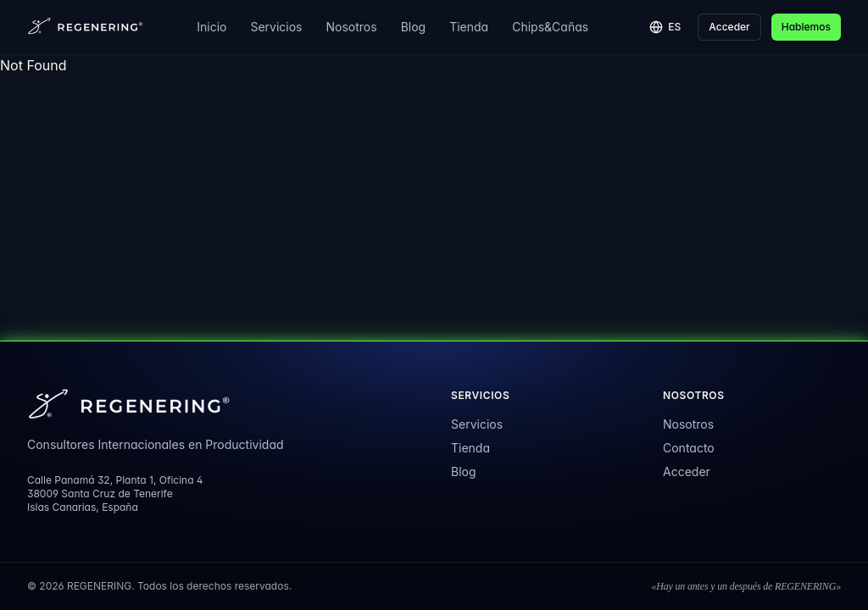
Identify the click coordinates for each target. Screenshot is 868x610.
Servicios (276, 27)
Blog (414, 27)
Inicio (211, 27)
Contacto (689, 448)
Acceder (729, 27)
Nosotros (352, 27)
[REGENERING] (86, 27)
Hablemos (806, 27)
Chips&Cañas (550, 27)
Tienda (469, 27)
